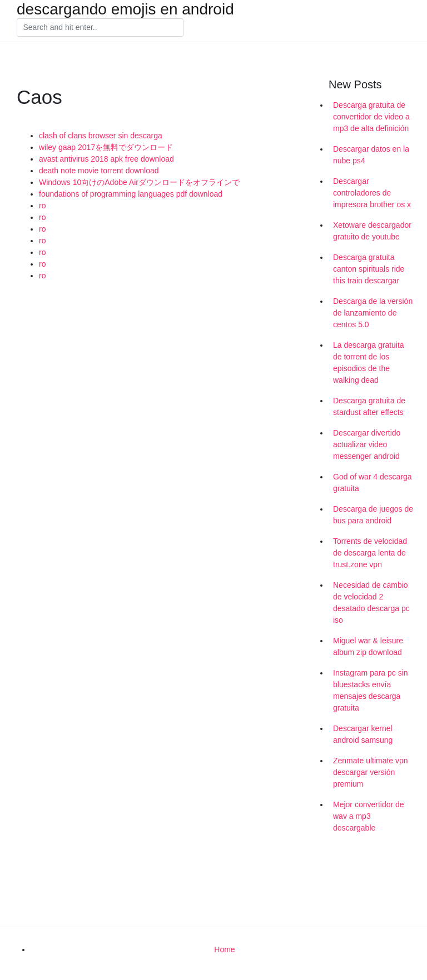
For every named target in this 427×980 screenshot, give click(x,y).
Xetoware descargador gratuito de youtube (372, 231)
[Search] (100, 28)
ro (42, 206)
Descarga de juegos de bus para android (373, 515)
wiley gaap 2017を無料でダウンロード (106, 147)
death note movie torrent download (99, 171)
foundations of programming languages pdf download (131, 194)
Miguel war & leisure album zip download (368, 646)
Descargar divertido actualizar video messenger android (367, 444)
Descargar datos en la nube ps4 (371, 155)
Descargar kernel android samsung (363, 734)
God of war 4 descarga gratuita (373, 482)
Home (224, 949)
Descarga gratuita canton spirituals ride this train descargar (369, 269)
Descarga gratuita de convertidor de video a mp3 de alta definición (371, 117)
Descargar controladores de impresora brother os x (372, 193)
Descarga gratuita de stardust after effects (369, 406)
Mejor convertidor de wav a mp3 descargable (369, 816)
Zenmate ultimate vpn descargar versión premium (371, 772)
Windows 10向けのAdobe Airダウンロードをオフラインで (139, 182)
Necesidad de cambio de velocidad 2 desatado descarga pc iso (371, 602)
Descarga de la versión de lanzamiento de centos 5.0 (373, 313)
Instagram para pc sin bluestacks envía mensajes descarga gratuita (371, 690)
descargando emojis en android (125, 9)
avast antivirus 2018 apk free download (106, 159)
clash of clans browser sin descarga (101, 136)
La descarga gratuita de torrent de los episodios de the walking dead (369, 362)
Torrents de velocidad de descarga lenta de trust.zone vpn (370, 553)
